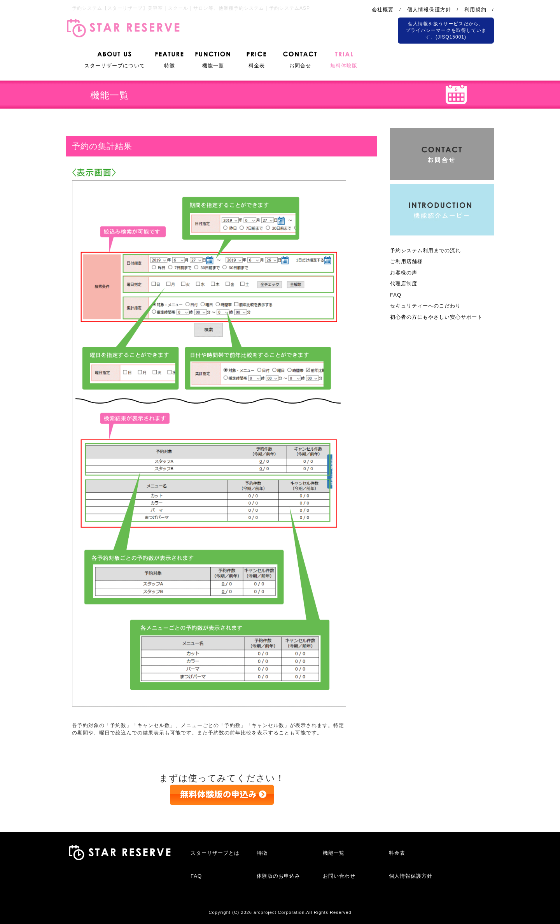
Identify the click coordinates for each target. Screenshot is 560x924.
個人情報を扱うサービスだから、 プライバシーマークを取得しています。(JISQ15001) (446, 30)
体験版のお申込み (278, 876)
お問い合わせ (339, 876)
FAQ (396, 295)
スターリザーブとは (215, 853)
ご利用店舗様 (406, 261)
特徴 (262, 853)
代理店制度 (404, 284)
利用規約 (475, 10)
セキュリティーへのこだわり (425, 306)
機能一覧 (334, 853)
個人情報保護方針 (429, 10)
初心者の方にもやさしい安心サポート (436, 317)
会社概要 (383, 10)
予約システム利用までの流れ (425, 250)
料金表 (397, 853)
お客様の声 (404, 273)
